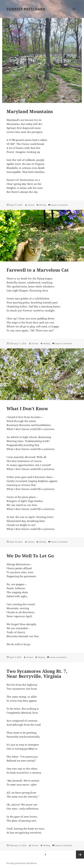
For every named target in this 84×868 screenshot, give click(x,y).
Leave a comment (59, 205)
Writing (43, 205)
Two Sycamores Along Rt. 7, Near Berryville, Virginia (37, 674)
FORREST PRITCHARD (26, 9)
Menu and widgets (74, 12)
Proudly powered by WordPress (22, 863)
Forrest (31, 205)
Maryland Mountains (30, 111)
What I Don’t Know (27, 409)
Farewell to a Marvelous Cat (38, 270)
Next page (80, 855)
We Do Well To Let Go (30, 556)
